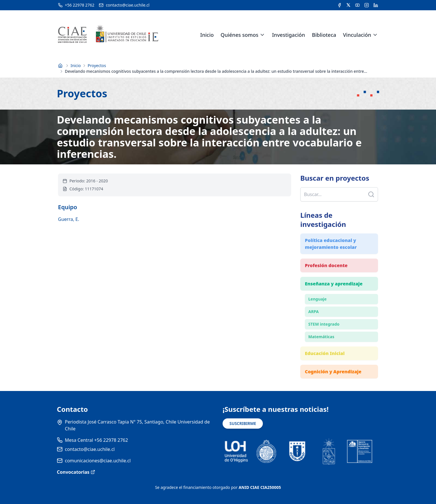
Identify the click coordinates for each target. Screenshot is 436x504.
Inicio (207, 35)
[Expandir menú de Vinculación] (375, 35)
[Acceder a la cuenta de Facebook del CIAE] (339, 5)
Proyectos (97, 65)
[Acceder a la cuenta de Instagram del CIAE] (367, 5)
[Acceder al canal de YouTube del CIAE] (357, 5)
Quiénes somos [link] (239, 35)
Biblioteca (324, 35)
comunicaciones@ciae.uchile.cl (98, 461)
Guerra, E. (69, 219)
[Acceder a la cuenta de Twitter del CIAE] (348, 5)
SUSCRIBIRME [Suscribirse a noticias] (243, 423)
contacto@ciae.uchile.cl (90, 449)
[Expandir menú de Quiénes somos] (262, 35)
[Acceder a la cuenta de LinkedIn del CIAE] (376, 5)
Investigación (288, 35)
